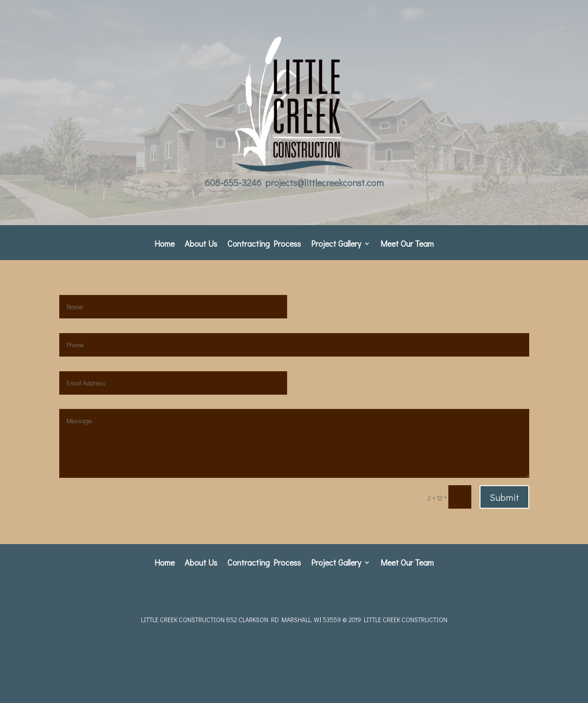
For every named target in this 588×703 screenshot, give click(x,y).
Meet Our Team (407, 245)
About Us (201, 245)
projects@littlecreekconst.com (324, 182)
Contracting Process (264, 245)
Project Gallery (336, 245)
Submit (504, 497)
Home (164, 245)
